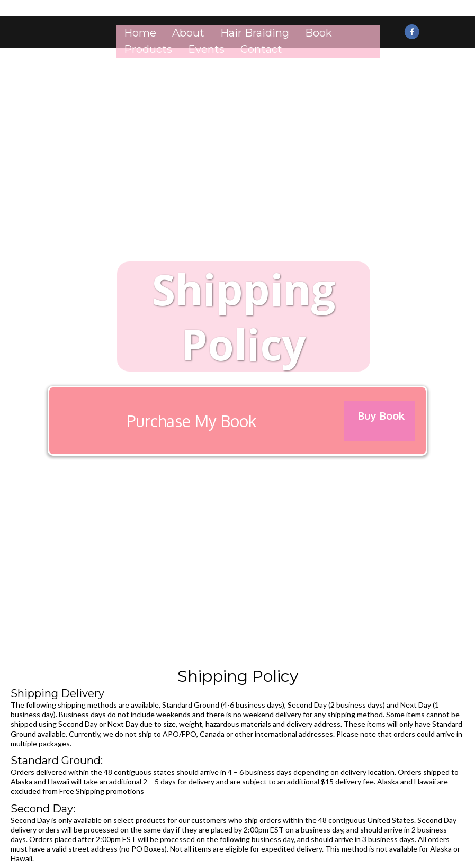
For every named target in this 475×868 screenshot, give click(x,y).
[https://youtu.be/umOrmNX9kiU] (454, 26)
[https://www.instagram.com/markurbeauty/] (433, 26)
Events (206, 49)
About (188, 33)
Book (319, 33)
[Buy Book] (380, 421)
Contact (261, 49)
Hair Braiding (255, 33)
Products (148, 49)
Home (140, 33)
